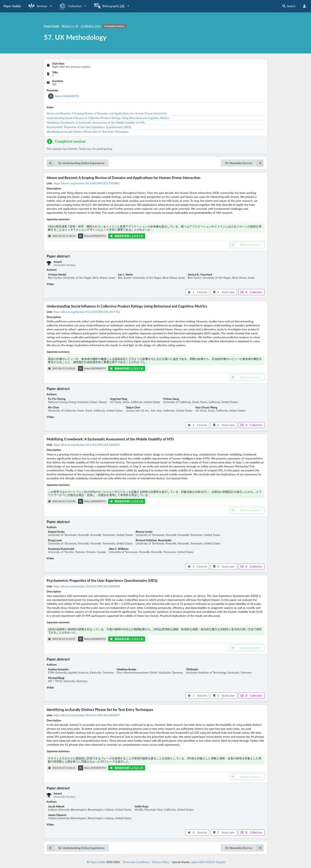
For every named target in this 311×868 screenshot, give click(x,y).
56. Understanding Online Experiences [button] (76, 163)
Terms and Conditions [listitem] (136, 862)
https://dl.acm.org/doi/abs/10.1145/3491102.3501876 (87, 445)
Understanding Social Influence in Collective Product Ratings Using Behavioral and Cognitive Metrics (108, 118)
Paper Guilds (98, 862)
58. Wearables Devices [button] (244, 163)
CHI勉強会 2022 (104, 26)
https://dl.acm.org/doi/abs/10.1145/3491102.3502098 (87, 586)
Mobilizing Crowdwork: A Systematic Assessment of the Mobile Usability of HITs (96, 122)
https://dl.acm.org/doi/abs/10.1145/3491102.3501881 (87, 183)
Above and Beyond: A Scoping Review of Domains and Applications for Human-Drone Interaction (107, 113)
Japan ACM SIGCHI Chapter (208, 862)
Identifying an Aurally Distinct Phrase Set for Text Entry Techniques (88, 132)
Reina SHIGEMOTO (67, 96)
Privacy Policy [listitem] (161, 862)
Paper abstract (58, 256)
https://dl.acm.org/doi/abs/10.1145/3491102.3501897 (87, 715)
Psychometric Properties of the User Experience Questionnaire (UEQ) (89, 127)
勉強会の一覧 (70, 26)
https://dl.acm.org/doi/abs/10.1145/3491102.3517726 (87, 312)
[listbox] (40, 6)
